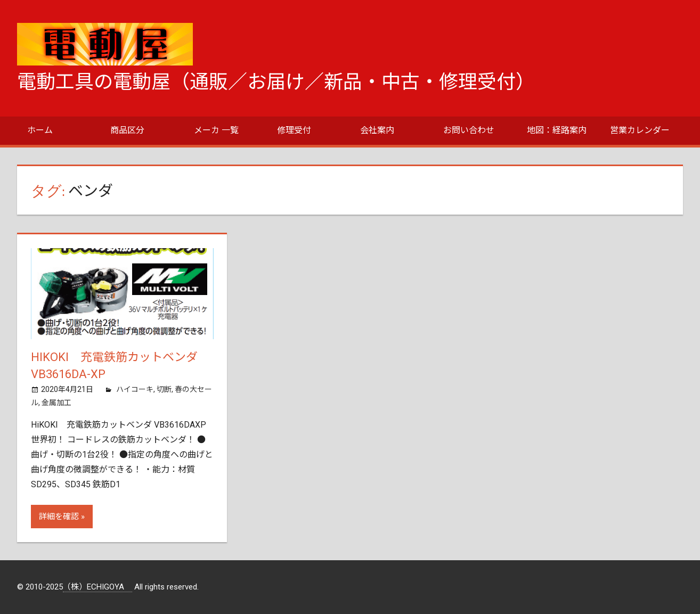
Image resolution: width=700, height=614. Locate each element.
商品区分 (127, 130)
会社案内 (377, 130)
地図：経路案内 (557, 130)
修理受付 (294, 130)
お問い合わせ (469, 130)
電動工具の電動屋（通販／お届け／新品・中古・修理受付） (276, 82)
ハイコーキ (135, 389)
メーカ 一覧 (216, 130)
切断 (164, 389)
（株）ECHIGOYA (97, 587)
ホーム (40, 130)
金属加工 (56, 403)
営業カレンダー (640, 130)
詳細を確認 (59, 517)
